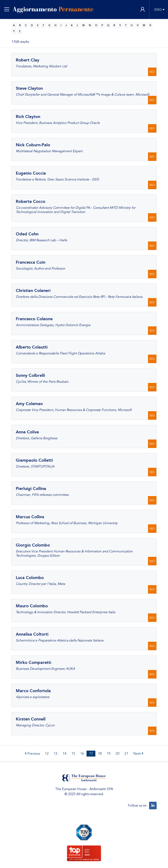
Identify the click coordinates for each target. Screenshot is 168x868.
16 (82, 754)
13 (56, 754)
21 (126, 754)
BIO (152, 72)
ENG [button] (158, 10)
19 (109, 754)
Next (138, 754)
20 (117, 754)
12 (47, 754)
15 (73, 754)
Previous (32, 754)
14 (64, 754)
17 (91, 754)
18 (100, 754)
